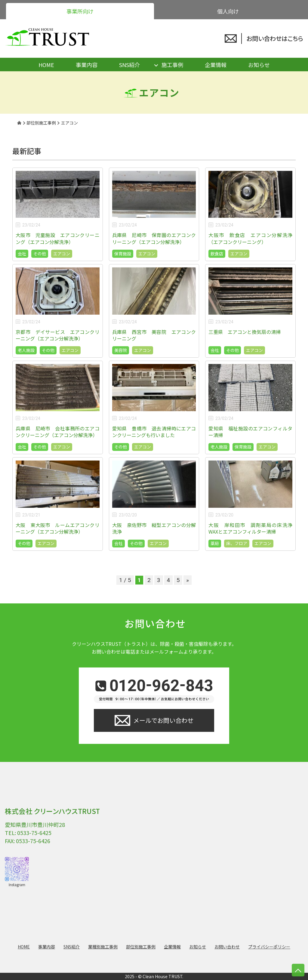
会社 (22, 254)
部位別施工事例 (141, 947)
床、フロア (237, 543)
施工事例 (172, 65)
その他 (40, 254)
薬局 (215, 543)
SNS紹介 (129, 65)
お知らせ (259, 65)
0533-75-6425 (34, 833)
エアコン (62, 254)
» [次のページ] (188, 580)
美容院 (121, 350)
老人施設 (26, 350)
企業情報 (216, 65)
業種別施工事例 (103, 947)
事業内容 (87, 65)
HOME (46, 65)
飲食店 (217, 254)
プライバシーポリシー (269, 947)
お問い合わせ (227, 947)
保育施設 (123, 254)
